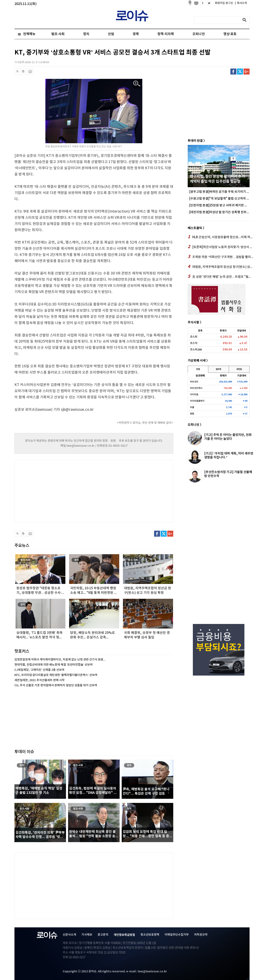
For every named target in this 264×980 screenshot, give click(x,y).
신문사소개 (69, 935)
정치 (86, 34)
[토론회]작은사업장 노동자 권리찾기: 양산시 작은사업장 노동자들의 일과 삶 (221, 247)
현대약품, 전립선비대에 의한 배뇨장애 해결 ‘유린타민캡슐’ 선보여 (54, 665)
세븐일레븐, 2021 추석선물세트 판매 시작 (39, 680)
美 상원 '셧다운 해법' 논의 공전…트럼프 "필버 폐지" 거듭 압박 (221, 277)
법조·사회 (58, 34)
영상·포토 (230, 34)
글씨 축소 (17, 72)
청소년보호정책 (150, 935)
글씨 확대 (23, 72)
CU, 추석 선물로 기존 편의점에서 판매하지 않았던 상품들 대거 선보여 (56, 685)
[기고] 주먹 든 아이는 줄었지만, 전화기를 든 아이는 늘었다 (228, 437)
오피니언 (199, 34)
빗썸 (198, 369)
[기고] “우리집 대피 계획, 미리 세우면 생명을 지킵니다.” (229, 455)
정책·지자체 (166, 34)
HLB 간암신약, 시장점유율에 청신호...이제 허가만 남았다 (221, 237)
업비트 (219, 369)
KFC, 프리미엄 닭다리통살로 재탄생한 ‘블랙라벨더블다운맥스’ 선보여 (56, 675)
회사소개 (241, 3)
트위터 (240, 72)
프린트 (30, 72)
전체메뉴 (29, 34)
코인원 (239, 369)
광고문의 (103, 935)
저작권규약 (201, 935)
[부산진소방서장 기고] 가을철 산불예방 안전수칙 (228, 474)
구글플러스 (247, 72)
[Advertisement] (56, 491)
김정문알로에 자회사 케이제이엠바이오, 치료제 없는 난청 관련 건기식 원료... (60, 660)
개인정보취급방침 (124, 935)
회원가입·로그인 (224, 3)
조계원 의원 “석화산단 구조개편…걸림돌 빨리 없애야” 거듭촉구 (221, 257)
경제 (136, 34)
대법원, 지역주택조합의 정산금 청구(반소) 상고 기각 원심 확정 (221, 267)
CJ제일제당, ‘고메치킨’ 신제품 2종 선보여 (39, 670)
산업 (111, 34)
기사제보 (87, 935)
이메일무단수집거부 (177, 935)
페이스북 (233, 72)
